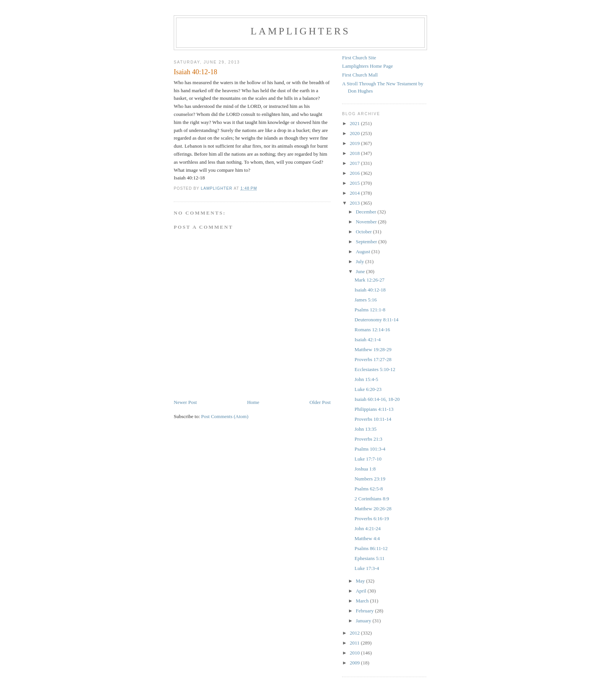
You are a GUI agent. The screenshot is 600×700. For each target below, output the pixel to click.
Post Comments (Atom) (225, 416)
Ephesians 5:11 (369, 558)
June (361, 271)
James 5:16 (365, 300)
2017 (355, 163)
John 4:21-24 (367, 528)
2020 (355, 133)
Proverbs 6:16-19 (372, 518)
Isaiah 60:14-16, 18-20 (377, 399)
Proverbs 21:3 (368, 439)
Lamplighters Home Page (368, 66)
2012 (355, 633)
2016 (355, 173)
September (367, 242)
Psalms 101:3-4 (370, 449)
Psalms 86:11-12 (371, 548)
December (367, 212)
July (361, 261)
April (362, 591)
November (367, 222)
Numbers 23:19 (370, 479)
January (364, 621)
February (365, 611)
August (364, 252)
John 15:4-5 (366, 379)
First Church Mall (360, 75)
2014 (355, 193)
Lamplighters (300, 31)
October (364, 232)
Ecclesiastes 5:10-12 (375, 369)
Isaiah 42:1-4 (367, 339)
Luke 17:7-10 (368, 459)
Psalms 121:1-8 (370, 310)
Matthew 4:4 (367, 538)
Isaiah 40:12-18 (370, 290)
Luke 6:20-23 (368, 389)
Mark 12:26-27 (369, 280)
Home (253, 402)
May (361, 581)
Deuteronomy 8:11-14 (376, 320)
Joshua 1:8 (365, 469)
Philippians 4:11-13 (374, 409)
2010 (355, 653)
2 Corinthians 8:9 (372, 499)
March (363, 601)
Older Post (320, 402)
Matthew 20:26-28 (373, 509)
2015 (355, 183)
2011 (355, 643)
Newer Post (185, 402)
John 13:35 (365, 429)
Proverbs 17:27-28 (373, 359)
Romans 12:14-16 (372, 330)
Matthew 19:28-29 (373, 349)
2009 (355, 663)
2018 (355, 153)
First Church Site (359, 58)
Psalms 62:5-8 (368, 489)
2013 (355, 203)
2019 (355, 143)
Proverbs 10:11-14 (373, 419)
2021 (355, 123)
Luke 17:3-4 (367, 568)
